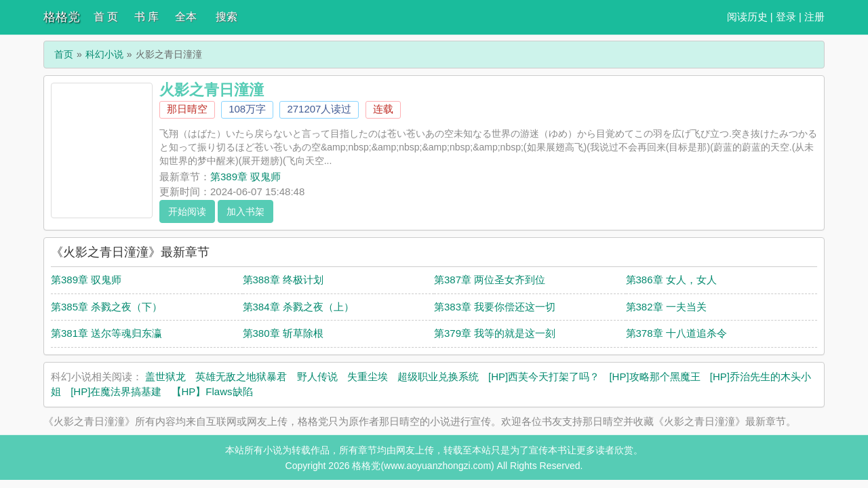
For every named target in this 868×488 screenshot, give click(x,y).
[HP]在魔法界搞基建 (116, 391)
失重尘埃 (368, 377)
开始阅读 (187, 211)
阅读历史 (747, 17)
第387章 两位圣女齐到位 (490, 280)
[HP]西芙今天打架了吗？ (544, 377)
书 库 (146, 17)
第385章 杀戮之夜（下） (106, 307)
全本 (186, 17)
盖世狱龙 (165, 377)
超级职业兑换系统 (438, 377)
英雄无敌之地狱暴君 (241, 377)
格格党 (62, 17)
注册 (814, 17)
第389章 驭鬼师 (245, 177)
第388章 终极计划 (283, 280)
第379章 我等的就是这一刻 (495, 333)
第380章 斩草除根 (283, 333)
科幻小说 (104, 54)
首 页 (106, 17)
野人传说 (317, 377)
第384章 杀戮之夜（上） (298, 307)
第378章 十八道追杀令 (676, 333)
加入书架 (245, 211)
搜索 (226, 17)
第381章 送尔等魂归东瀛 (106, 333)
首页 (64, 54)
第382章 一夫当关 (666, 307)
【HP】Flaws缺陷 (212, 391)
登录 (786, 17)
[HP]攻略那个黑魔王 (654, 377)
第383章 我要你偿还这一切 (495, 307)
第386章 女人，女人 (671, 280)
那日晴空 (187, 109)
